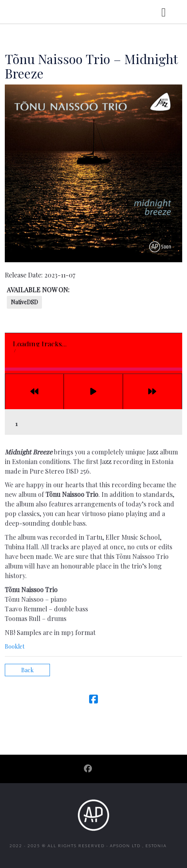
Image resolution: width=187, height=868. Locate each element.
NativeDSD (24, 302)
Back (27, 670)
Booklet (15, 646)
